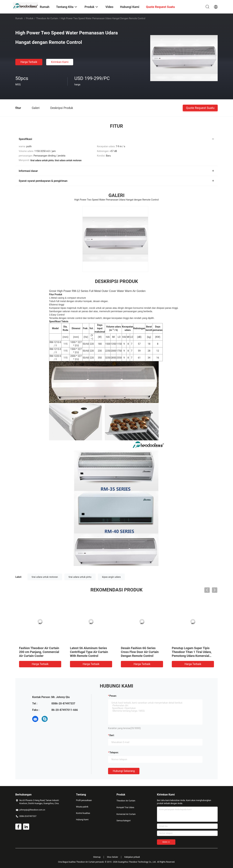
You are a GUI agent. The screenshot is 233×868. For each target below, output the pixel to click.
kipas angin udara (111, 577)
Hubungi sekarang (124, 771)
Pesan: (113, 696)
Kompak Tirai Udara (125, 807)
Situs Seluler (112, 857)
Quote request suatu (200, 108)
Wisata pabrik (82, 807)
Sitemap (97, 857)
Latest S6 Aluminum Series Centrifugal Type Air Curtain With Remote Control (89, 652)
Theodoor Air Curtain (47, 18)
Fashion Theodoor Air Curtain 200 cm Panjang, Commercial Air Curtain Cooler (39, 652)
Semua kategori (124, 821)
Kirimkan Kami (60, 62)
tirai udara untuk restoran (45, 577)
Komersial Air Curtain (126, 814)
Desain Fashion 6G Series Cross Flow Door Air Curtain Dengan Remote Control (140, 652)
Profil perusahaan (84, 800)
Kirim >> (166, 842)
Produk (30, 18)
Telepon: (114, 752)
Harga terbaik (29, 62)
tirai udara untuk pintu (80, 577)
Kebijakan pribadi (132, 857)
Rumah (19, 18)
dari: (112, 735)
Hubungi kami (82, 820)
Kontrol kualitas (83, 813)
